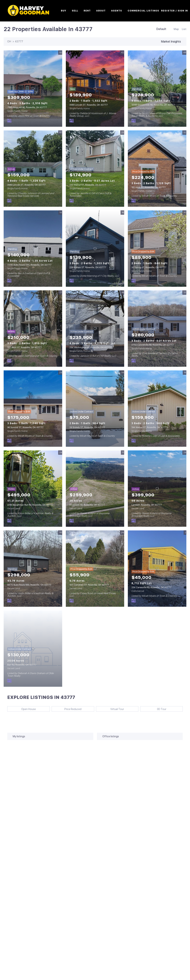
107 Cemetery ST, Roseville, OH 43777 (89, 585)
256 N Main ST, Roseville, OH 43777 (88, 267)
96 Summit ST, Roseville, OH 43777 (25, 427)
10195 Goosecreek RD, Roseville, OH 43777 (153, 105)
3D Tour (162, 709)
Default (161, 29)
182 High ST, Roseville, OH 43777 (149, 187)
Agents (120, 11)
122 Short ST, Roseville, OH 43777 (25, 347)
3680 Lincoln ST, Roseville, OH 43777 (26, 185)
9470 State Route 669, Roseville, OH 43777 (29, 585)
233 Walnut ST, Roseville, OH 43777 (88, 185)
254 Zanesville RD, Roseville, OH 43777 (151, 587)
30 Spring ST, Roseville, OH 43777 (149, 267)
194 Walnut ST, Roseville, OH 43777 (150, 427)
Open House (29, 709)
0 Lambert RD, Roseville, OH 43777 (87, 505)
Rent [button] (91, 11)
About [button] (105, 11)
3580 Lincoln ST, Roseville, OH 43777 (89, 105)
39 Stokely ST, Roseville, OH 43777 (87, 427)
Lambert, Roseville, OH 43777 (147, 505)
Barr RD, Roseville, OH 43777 (22, 665)
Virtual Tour (117, 709)
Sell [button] (79, 11)
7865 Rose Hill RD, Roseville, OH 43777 (27, 107)
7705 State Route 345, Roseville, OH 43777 (29, 265)
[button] (33, 11)
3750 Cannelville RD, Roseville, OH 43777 (153, 345)
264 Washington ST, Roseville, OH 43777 (90, 347)
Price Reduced (73, 709)
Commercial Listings (147, 11)
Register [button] (172, 11)
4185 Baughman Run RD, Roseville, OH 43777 (30, 505)
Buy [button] (68, 11)
